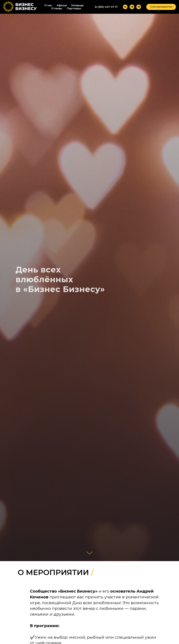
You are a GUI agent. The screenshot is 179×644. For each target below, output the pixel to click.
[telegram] (132, 7)
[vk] (125, 7)
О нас (48, 5)
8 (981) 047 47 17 (106, 7)
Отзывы (57, 8)
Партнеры (74, 8)
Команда (77, 5)
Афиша (62, 5)
